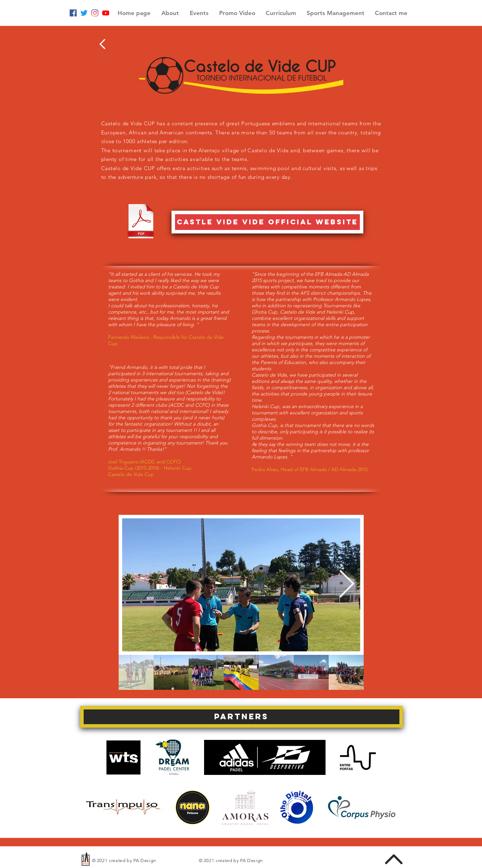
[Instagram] (95, 13)
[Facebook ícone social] (73, 13)
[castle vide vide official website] (267, 222)
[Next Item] (347, 585)
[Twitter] (84, 13)
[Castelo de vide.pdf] (141, 222)
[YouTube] (106, 13)
